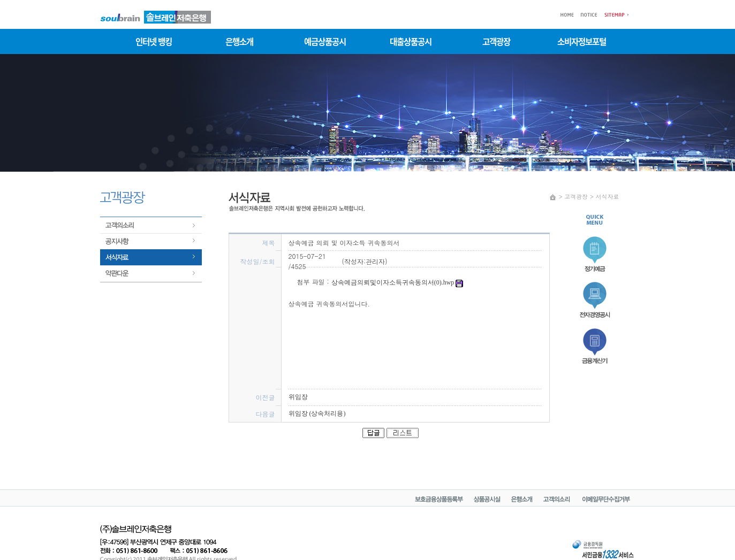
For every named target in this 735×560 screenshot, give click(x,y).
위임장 (298, 397)
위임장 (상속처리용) (317, 413)
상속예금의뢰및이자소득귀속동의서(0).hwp (397, 282)
